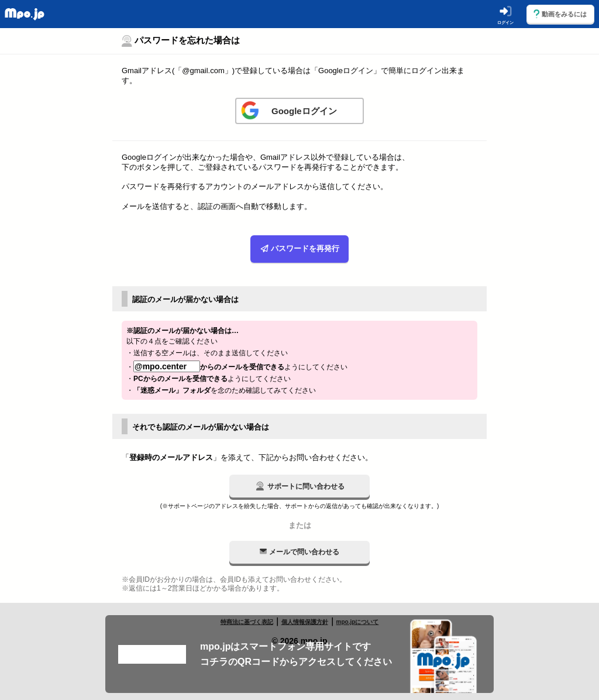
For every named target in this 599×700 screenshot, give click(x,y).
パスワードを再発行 (300, 249)
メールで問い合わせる (299, 552)
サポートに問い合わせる (300, 486)
